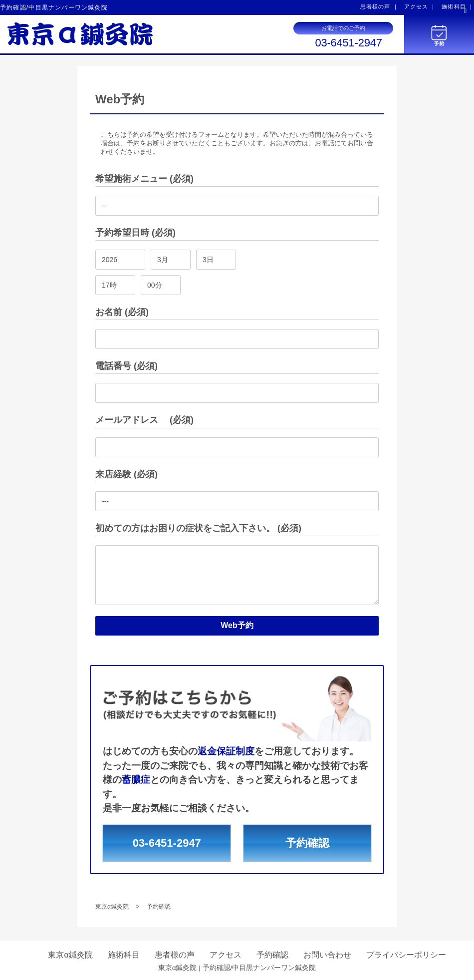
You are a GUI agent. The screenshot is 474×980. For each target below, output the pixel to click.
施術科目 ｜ (458, 6)
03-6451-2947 (348, 43)
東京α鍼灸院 (70, 955)
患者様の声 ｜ (379, 6)
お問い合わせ (327, 955)
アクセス (226, 955)
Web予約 (237, 625)
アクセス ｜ (420, 6)
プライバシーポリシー (406, 955)
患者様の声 (175, 955)
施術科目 (124, 955)
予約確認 (307, 843)
